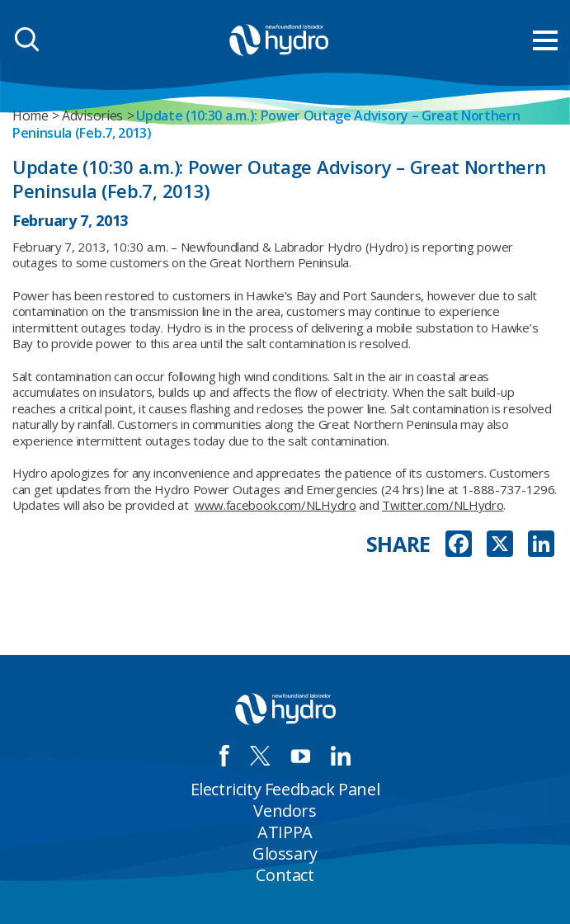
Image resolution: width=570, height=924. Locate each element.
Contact (285, 875)
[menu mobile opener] (545, 40)
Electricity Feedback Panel (285, 789)
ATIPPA (285, 832)
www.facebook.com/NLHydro (276, 505)
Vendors (285, 811)
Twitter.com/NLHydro (443, 505)
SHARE (399, 544)
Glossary (285, 853)
